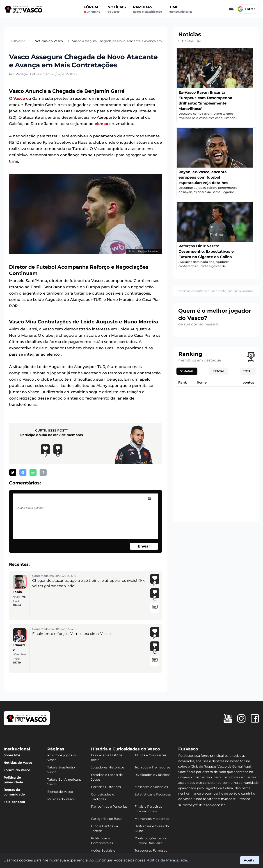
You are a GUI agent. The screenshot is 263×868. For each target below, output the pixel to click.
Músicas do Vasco (61, 799)
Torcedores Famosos (151, 850)
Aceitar (250, 860)
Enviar (144, 546)
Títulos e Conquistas (150, 755)
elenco (101, 124)
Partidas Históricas (106, 787)
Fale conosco (14, 802)
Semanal (187, 371)
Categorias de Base (106, 819)
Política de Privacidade (167, 860)
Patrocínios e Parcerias (109, 807)
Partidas (148, 9)
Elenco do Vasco (60, 792)
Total (248, 371)
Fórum (92, 9)
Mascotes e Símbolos (151, 787)
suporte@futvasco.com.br (202, 805)
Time (181, 9)
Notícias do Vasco (18, 763)
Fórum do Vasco (17, 770)
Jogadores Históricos (108, 767)
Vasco (19, 98)
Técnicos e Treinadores (152, 767)
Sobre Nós (12, 755)
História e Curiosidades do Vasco (126, 749)
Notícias (117, 9)
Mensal (219, 371)
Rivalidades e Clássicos (152, 775)
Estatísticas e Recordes (153, 794)
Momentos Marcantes (152, 819)
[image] (150, 498)
